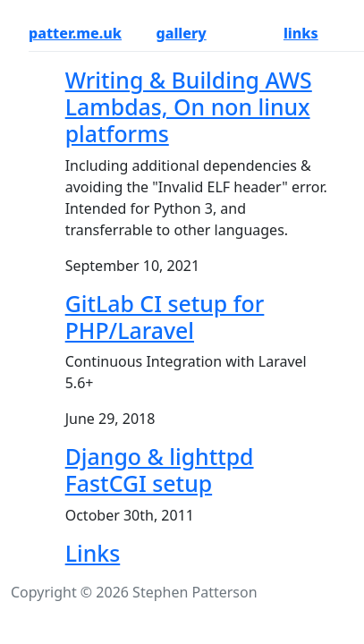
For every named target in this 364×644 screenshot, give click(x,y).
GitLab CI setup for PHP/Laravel (165, 317)
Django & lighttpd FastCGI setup (160, 470)
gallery (181, 33)
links (301, 33)
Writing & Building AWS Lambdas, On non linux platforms (189, 106)
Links (93, 553)
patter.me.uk (75, 33)
